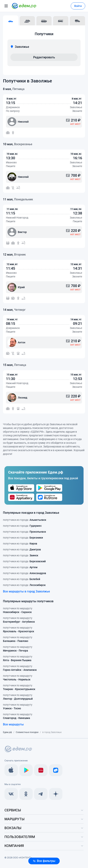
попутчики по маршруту (18, 610)
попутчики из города (25, 520)
